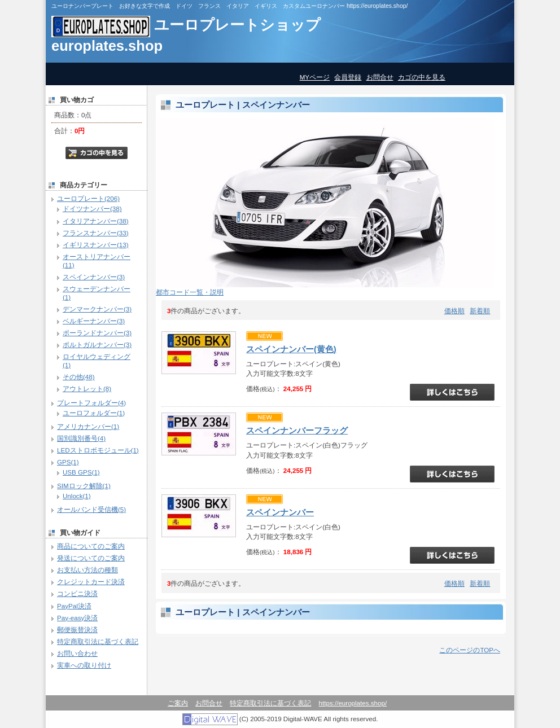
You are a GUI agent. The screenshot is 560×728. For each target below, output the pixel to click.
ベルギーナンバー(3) (94, 321)
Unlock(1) (77, 496)
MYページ (315, 77)
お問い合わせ (77, 653)
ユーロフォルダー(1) (94, 413)
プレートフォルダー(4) (91, 403)
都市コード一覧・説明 (190, 292)
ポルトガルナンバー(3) (97, 345)
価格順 (454, 311)
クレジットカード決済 (91, 582)
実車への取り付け (84, 665)
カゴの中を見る (422, 77)
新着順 (480, 311)
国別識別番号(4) (81, 438)
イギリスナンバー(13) (96, 245)
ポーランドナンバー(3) (97, 333)
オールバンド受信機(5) (91, 509)
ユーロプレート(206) (88, 198)
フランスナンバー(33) (96, 233)
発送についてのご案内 (91, 558)
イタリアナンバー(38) (96, 221)
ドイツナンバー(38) (92, 209)
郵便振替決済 (77, 630)
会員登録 (348, 77)
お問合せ (380, 77)
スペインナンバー (280, 512)
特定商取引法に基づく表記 (98, 641)
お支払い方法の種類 (88, 570)
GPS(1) (68, 462)
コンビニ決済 (77, 593)
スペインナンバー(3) (94, 277)
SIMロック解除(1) (84, 486)
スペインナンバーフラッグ (297, 431)
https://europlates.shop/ (353, 703)
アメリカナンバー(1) (88, 426)
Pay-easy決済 (77, 618)
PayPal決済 (74, 606)
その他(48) (79, 377)
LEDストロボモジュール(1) (98, 450)
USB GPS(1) (81, 472)
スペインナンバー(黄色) (291, 349)
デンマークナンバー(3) (97, 309)
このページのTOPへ (470, 650)
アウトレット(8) (87, 389)
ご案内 (178, 703)
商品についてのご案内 (91, 546)
